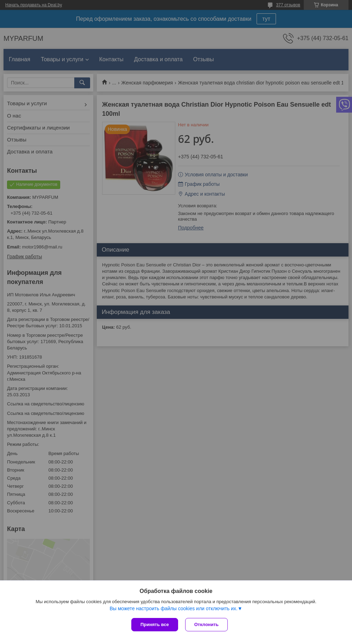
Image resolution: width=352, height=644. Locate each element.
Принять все (155, 624)
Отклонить (206, 624)
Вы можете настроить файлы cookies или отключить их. (173, 608)
